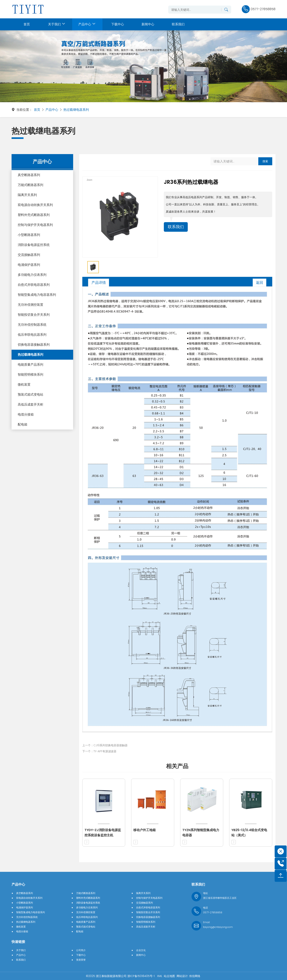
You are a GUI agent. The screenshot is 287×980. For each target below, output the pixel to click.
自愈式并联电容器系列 (34, 285)
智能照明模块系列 (30, 375)
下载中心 (81, 955)
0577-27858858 (213, 912)
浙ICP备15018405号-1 (141, 976)
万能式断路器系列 (30, 185)
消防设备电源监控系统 (34, 245)
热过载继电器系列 (76, 110)
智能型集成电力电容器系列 (37, 295)
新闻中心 (141, 955)
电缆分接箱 (26, 414)
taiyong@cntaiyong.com (218, 927)
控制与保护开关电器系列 (35, 225)
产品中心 (52, 110)
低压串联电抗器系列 (32, 335)
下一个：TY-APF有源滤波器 (99, 751)
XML (160, 976)
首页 (37, 110)
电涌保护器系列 (29, 265)
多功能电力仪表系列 (32, 275)
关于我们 (21, 950)
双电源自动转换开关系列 (35, 205)
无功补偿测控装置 (30, 305)
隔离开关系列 (27, 195)
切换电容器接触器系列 (34, 345)
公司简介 (81, 950)
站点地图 (169, 976)
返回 (259, 283)
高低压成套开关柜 (30, 404)
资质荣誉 (81, 960)
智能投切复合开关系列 (34, 315)
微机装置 (24, 385)
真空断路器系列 (29, 175)
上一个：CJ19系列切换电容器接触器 (105, 745)
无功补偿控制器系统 (32, 325)
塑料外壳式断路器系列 (34, 215)
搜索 (265, 161)
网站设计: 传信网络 (188, 976)
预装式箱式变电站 (30, 394)
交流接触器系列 (29, 255)
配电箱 (23, 424)
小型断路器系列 (29, 235)
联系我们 (176, 227)
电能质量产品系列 (30, 365)
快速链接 (18, 942)
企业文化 (141, 950)
